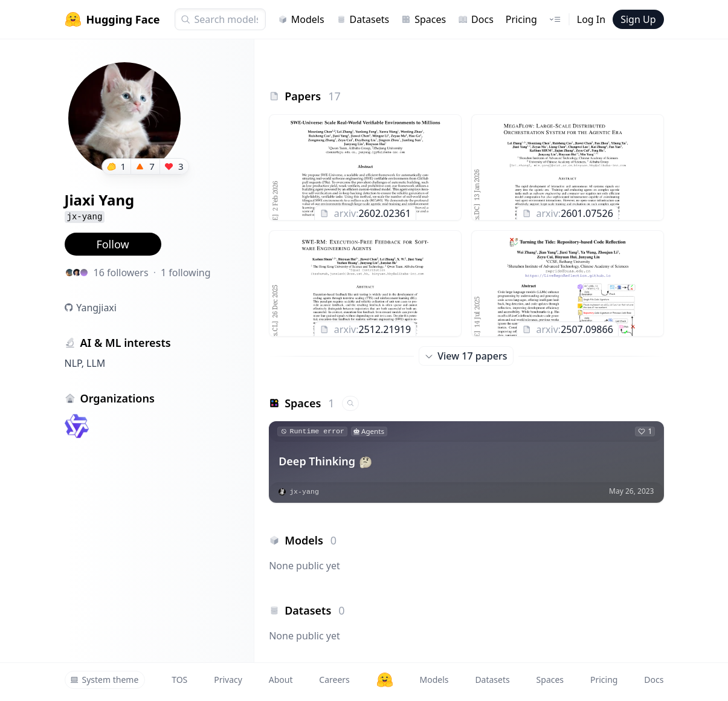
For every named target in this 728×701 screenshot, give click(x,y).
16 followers (121, 273)
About (281, 680)
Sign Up (638, 19)
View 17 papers (466, 356)
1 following (186, 273)
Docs (476, 19)
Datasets (363, 19)
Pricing (521, 19)
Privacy (228, 680)
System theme (105, 680)
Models (301, 19)
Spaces (424, 19)
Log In (591, 19)
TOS (179, 680)
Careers (334, 680)
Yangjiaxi (96, 308)
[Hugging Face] (385, 680)
